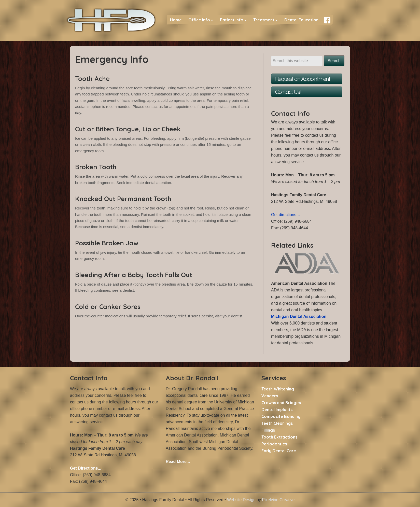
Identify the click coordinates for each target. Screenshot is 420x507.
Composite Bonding (281, 416)
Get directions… (286, 215)
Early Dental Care (279, 451)
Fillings (268, 430)
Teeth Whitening (278, 389)
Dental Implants (277, 410)
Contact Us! (288, 92)
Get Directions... (86, 468)
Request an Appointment (303, 79)
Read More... (178, 462)
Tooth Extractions (279, 437)
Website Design (241, 500)
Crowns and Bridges (281, 403)
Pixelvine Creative (278, 500)
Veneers (270, 396)
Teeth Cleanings (277, 423)
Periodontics (274, 444)
